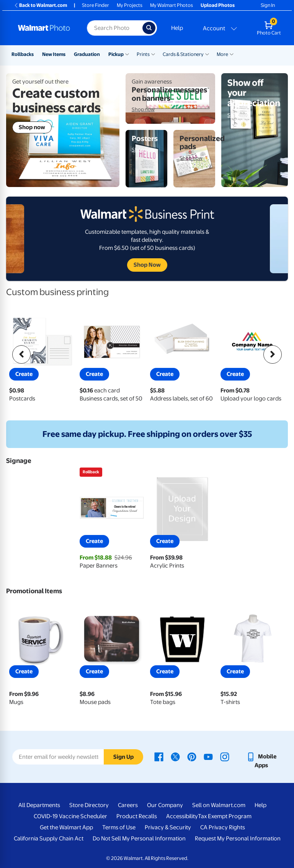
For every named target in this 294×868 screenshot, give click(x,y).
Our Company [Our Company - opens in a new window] (165, 805)
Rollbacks (23, 54)
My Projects (130, 5)
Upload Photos (218, 5)
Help (177, 28)
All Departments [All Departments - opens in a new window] (39, 805)
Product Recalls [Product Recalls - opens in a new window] (137, 816)
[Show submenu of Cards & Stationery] (207, 54)
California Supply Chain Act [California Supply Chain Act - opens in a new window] (49, 838)
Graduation (87, 54)
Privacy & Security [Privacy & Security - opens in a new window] (168, 827)
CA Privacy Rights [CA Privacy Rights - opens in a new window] (223, 827)
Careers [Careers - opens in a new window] (128, 805)
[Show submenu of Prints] (153, 54)
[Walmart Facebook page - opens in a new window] (159, 756)
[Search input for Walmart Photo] (115, 28)
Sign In (268, 5)
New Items (54, 54)
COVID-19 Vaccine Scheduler (70, 816)
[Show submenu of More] (232, 54)
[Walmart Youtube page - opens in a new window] (208, 756)
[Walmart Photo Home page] (44, 28)
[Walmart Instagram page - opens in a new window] (225, 756)
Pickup (116, 54)
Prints (143, 54)
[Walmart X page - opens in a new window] (175, 756)
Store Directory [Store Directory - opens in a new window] (89, 805)
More (222, 54)
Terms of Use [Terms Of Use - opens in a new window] (119, 827)
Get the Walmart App (66, 827)
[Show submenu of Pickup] (127, 54)
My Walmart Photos (171, 5)
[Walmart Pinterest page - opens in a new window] (192, 756)
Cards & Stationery (183, 54)
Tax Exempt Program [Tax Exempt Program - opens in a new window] (225, 816)
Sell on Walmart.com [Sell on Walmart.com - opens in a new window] (219, 805)
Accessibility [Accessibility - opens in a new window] (182, 816)
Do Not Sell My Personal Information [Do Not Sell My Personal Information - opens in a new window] (139, 838)
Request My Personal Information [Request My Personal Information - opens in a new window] (238, 838)
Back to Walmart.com (40, 5)
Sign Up (123, 757)
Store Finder (96, 5)
